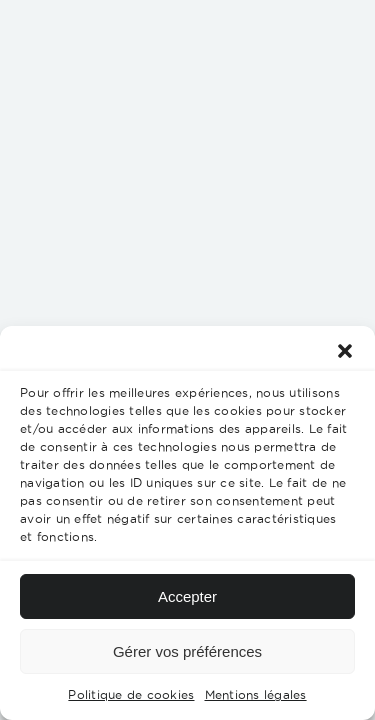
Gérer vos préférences (187, 651)
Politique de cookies (131, 694)
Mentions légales (256, 694)
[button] (345, 351)
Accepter (187, 596)
